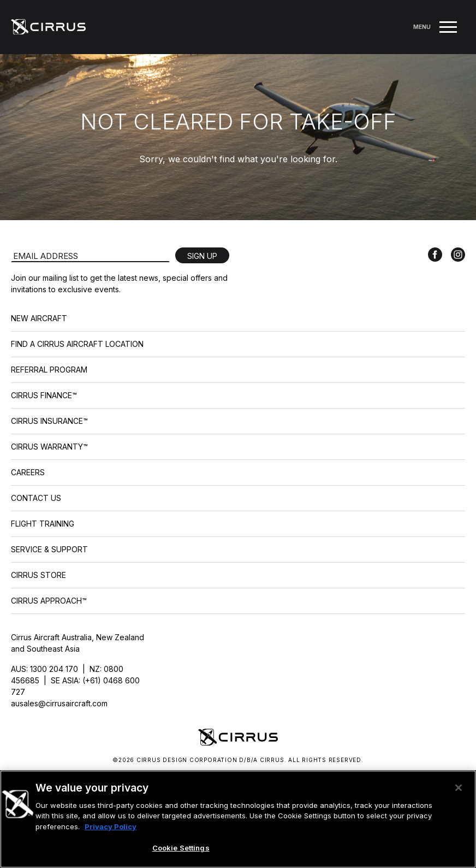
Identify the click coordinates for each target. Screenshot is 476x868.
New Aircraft (39, 318)
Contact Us (36, 498)
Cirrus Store (38, 575)
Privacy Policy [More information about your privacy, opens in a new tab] (111, 826)
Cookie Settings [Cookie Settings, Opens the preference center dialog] (181, 848)
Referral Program (49, 370)
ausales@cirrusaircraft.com (59, 703)
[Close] (459, 788)
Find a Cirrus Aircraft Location (77, 344)
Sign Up (202, 256)
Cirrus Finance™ (44, 395)
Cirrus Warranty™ (49, 447)
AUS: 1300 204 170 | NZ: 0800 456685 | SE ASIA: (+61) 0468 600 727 (75, 680)
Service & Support (49, 549)
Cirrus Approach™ (49, 601)
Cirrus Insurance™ (49, 421)
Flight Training (43, 524)
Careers (28, 472)
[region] (238, 819)
